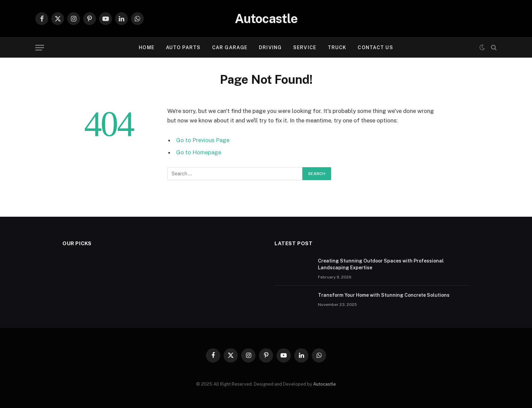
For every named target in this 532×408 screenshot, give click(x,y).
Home (146, 47)
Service (305, 47)
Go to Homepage (199, 152)
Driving (270, 47)
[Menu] (40, 48)
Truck (337, 47)
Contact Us (375, 47)
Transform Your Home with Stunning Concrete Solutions (384, 295)
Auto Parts (183, 47)
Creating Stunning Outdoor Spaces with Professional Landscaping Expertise (381, 264)
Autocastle (325, 384)
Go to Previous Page (203, 140)
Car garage (230, 47)
